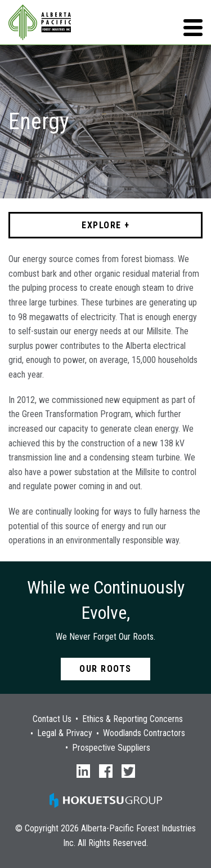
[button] (193, 28)
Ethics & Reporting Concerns (133, 719)
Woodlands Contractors (144, 733)
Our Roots (105, 669)
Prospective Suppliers (111, 748)
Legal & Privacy (65, 733)
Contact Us (52, 719)
